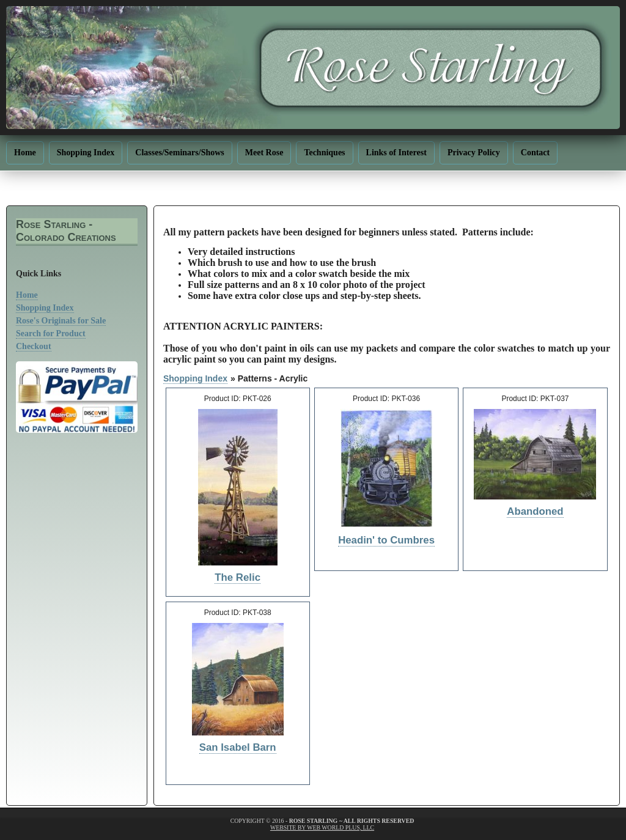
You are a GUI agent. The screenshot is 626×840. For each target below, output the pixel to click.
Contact (535, 153)
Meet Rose (264, 153)
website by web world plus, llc (322, 827)
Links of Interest (396, 153)
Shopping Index (86, 153)
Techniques (324, 153)
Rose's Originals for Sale (61, 321)
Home (25, 153)
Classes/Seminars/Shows (179, 153)
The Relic (238, 577)
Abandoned (535, 511)
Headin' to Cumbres (386, 540)
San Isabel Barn (238, 747)
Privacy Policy (474, 153)
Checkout (34, 346)
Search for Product (51, 333)
